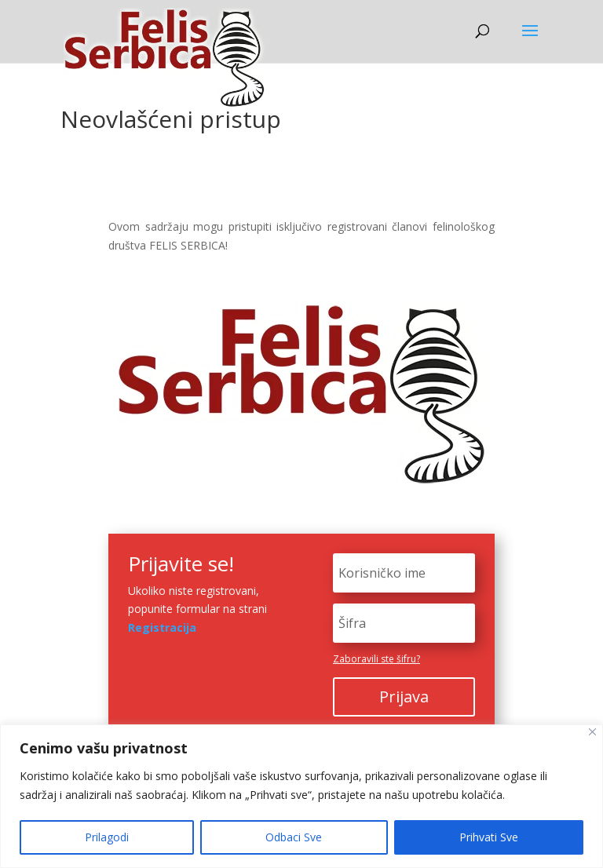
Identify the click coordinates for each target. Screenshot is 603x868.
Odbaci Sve (294, 837)
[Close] (592, 732)
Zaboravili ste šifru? (376, 659)
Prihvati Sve (489, 837)
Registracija (162, 627)
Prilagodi (107, 837)
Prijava (404, 697)
